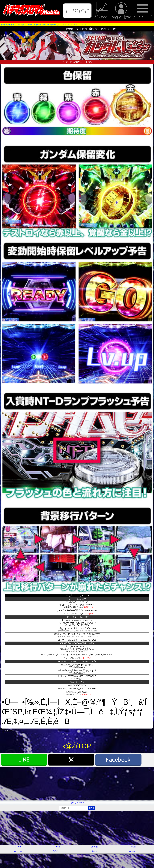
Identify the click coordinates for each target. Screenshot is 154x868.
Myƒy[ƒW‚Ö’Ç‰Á (77, 803)
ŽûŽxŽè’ (102, 11)
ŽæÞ (95, 851)
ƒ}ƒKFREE (133, 851)
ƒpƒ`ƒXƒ (18, 847)
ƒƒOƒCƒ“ (77, 11)
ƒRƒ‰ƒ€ (95, 847)
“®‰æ (133, 847)
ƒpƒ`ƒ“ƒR (56, 847)
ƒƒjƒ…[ (142, 11)
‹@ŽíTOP (77, 746)
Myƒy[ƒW (121, 11)
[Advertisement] (72, 784)
